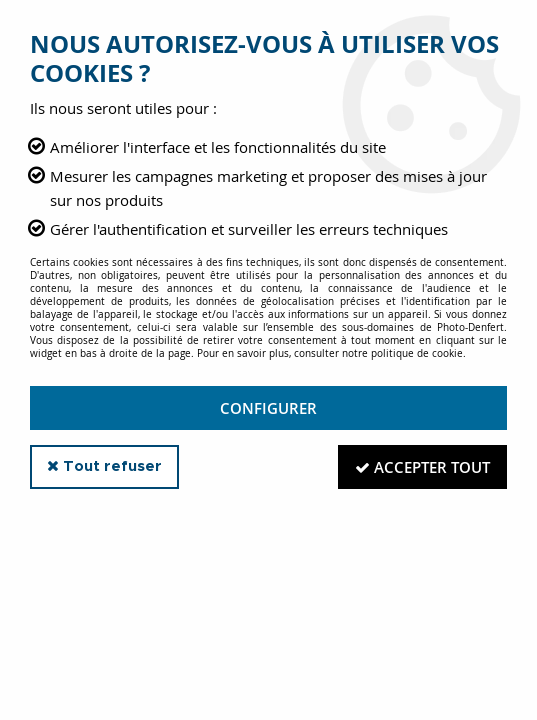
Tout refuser (104, 466)
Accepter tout (422, 467)
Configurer (268, 408)
